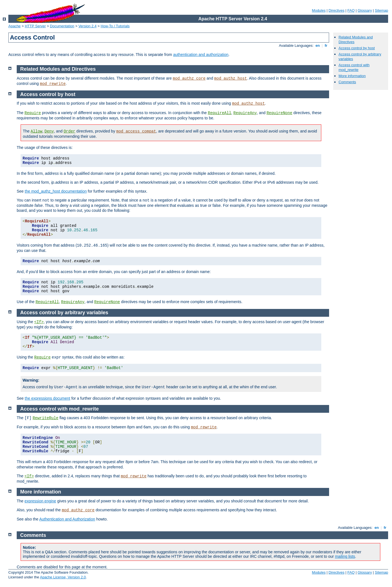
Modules (319, 10)
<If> (39, 322)
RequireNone (279, 113)
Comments (347, 82)
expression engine (40, 501)
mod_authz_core (189, 78)
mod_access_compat (136, 131)
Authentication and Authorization (67, 519)
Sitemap (381, 10)
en (318, 46)
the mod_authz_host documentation (56, 191)
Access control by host (357, 48)
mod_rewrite (53, 84)
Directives (336, 10)
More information (352, 76)
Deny (49, 131)
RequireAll (220, 113)
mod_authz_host (231, 78)
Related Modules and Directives (58, 69)
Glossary (365, 10)
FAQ (351, 10)
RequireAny (245, 113)
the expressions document (47, 398)
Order (69, 131)
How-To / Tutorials (115, 26)
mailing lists (345, 556)
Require (33, 113)
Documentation (62, 26)
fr (326, 46)
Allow (36, 131)
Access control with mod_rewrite (354, 67)
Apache (14, 26)
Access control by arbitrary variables (64, 313)
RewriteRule (45, 418)
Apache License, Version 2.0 (63, 577)
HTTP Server (35, 26)
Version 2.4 (88, 26)
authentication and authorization (201, 55)
